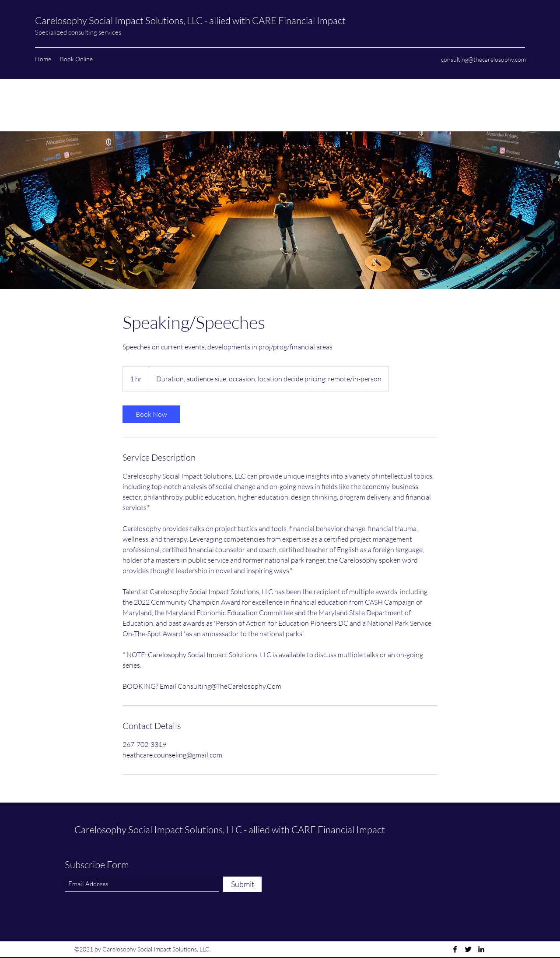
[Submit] (242, 884)
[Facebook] (455, 949)
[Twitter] (468, 949)
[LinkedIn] (481, 949)
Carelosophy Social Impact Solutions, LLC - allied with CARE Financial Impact (191, 20)
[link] (151, 414)
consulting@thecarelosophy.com (483, 59)
